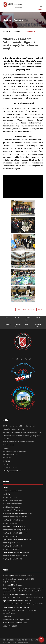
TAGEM (5, 464)
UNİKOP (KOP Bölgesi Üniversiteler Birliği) (18, 442)
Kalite (26, 324)
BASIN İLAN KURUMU (10, 467)
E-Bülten (37, 318)
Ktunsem (8, 324)
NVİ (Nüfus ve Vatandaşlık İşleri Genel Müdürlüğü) (22, 432)
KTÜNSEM (6, 461)
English (40, 9)
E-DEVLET (6, 448)
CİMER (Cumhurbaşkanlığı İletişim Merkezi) (19, 426)
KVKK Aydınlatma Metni (12, 471)
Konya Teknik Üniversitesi (26, 310)
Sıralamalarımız (9, 445)
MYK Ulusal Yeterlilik (10, 455)
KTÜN (40, 310)
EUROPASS (7, 458)
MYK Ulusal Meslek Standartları (14, 451)
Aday (7, 318)
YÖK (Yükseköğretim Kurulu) (14, 429)
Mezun (17, 318)
